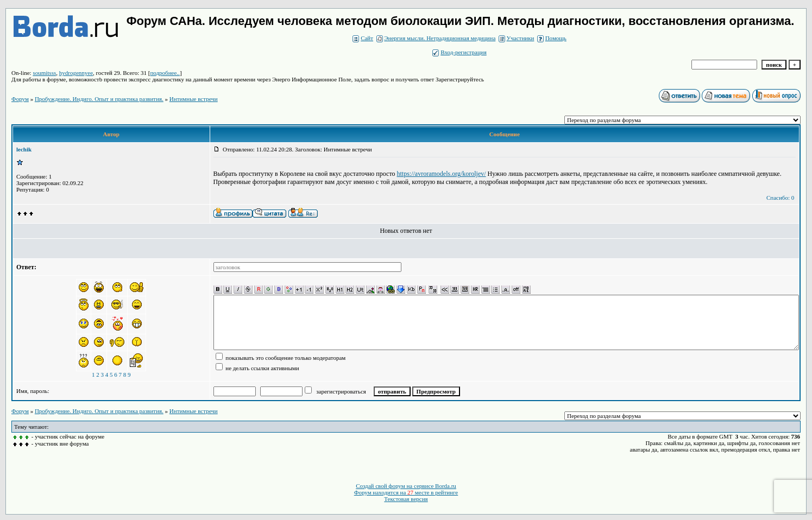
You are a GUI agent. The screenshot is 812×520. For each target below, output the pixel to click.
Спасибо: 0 (780, 198)
